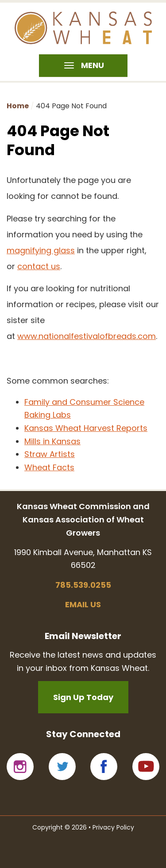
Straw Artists (50, 454)
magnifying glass (41, 250)
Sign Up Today (83, 697)
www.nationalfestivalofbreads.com (87, 336)
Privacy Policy (113, 827)
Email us (83, 604)
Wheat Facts (49, 467)
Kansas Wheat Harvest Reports (86, 428)
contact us (39, 266)
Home (18, 106)
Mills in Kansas (52, 441)
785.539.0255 (83, 585)
